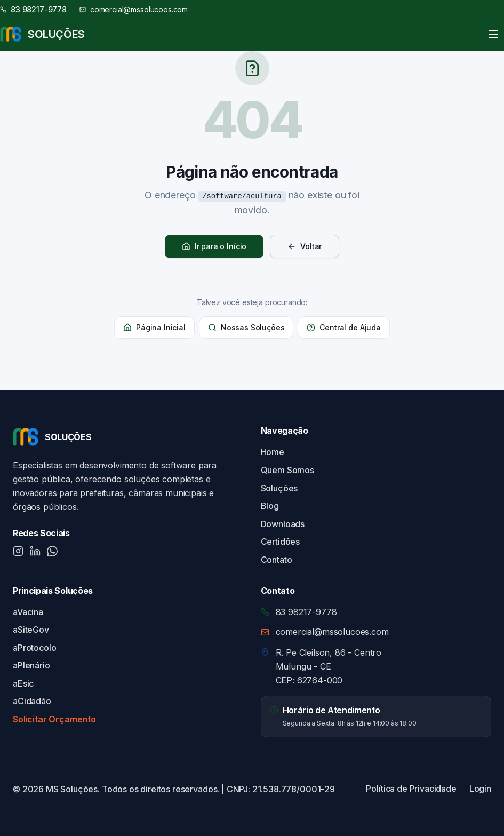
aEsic (23, 683)
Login (480, 789)
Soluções (279, 488)
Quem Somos (287, 470)
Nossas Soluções (246, 327)
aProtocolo (34, 648)
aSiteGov (31, 630)
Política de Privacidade (411, 789)
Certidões (281, 542)
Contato (277, 560)
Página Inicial (154, 327)
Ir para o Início (214, 246)
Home (273, 452)
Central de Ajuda (343, 327)
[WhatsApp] (52, 551)
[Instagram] (18, 551)
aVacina (28, 612)
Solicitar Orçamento (54, 719)
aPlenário (31, 665)
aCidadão (32, 701)
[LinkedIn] (35, 551)
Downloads (283, 524)
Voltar (305, 246)
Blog (270, 506)
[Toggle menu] (493, 34)
